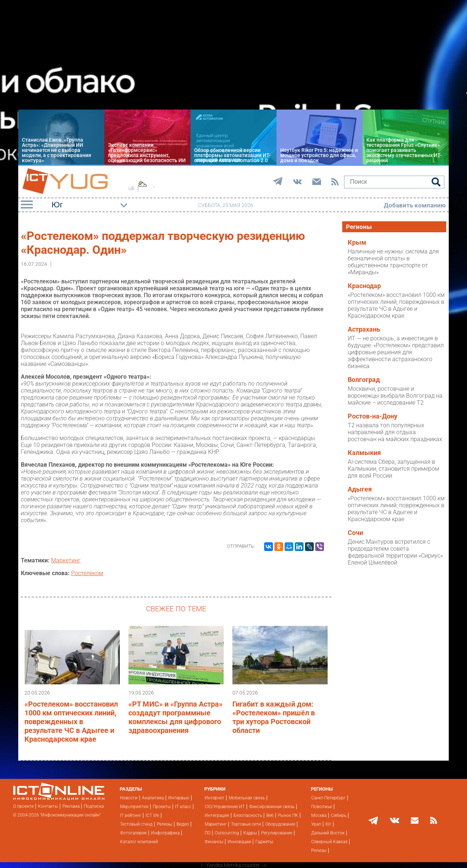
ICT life (152, 815)
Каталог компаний (139, 842)
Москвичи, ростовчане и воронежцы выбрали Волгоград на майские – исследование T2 (395, 396)
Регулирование (277, 833)
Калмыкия (364, 453)
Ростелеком (87, 573)
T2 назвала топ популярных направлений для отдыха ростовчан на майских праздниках (395, 432)
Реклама (71, 806)
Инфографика (165, 833)
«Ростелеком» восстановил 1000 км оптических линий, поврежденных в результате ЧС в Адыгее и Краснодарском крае (71, 722)
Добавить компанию (415, 205)
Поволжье (322, 807)
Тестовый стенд (136, 824)
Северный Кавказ (329, 842)
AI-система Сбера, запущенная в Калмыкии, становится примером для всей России (393, 469)
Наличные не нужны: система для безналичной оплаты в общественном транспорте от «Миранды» (393, 262)
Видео (183, 824)
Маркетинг (66, 560)
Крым (357, 242)
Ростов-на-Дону (373, 416)
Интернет (215, 798)
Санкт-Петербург (328, 798)
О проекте (23, 806)
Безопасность (248, 815)
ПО (208, 833)
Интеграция (217, 815)
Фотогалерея (133, 833)
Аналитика (153, 798)
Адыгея (360, 489)
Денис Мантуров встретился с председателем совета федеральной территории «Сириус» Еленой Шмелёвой (395, 552)
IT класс (183, 807)
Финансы (214, 842)
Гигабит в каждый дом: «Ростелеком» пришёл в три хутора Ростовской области (274, 717)
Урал (316, 824)
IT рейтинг (131, 815)
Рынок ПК (288, 815)
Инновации (239, 842)
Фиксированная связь (272, 807)
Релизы (165, 824)
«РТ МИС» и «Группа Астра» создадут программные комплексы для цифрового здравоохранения (175, 717)
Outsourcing (227, 833)
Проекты (162, 807)
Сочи (355, 533)
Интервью (179, 798)
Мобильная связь (247, 798)
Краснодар (364, 286)
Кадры (250, 833)
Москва (319, 815)
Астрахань (364, 329)
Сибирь (339, 815)
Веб (270, 815)
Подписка (94, 806)
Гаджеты (264, 842)
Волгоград (364, 380)
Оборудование (280, 824)
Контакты (48, 806)
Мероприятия (134, 807)
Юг (328, 824)
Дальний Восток (328, 833)
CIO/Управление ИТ (225, 807)
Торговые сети (246, 824)
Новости (129, 798)
